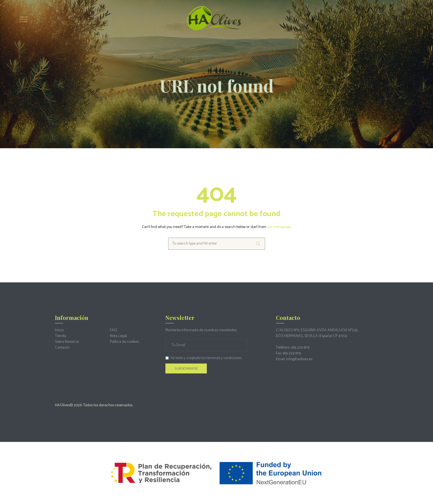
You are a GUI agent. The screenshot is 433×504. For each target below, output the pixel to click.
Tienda (60, 336)
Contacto (62, 348)
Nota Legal (118, 336)
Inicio (59, 330)
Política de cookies (124, 342)
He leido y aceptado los (204, 358)
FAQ (113, 330)
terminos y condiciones (224, 358)
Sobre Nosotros (67, 342)
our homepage (279, 227)
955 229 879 (300, 348)
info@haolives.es (299, 359)
